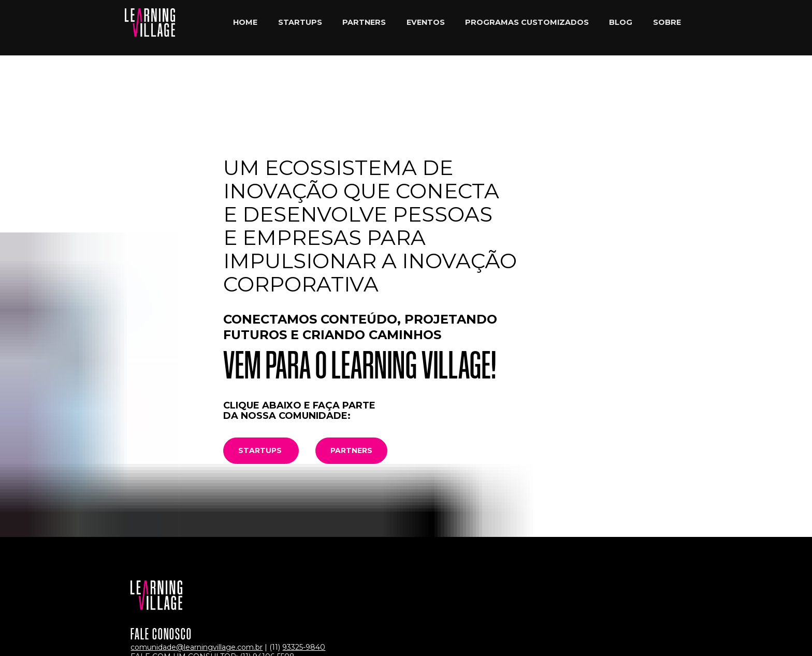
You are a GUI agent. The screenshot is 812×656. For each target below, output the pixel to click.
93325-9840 (304, 573)
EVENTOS (426, 27)
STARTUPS (300, 27)
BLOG (621, 27)
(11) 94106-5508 (267, 582)
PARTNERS (364, 27)
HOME (245, 27)
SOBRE (667, 27)
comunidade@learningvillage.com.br (197, 573)
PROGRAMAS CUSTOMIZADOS (527, 27)
